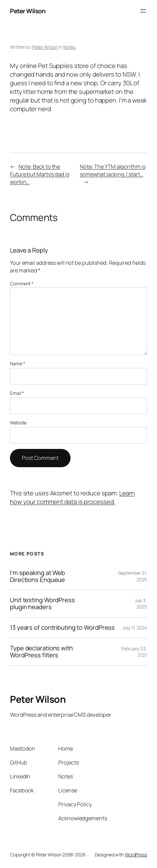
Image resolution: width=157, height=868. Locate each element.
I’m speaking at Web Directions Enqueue (37, 576)
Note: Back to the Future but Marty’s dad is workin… (40, 174)
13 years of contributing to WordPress (62, 628)
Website (18, 423)
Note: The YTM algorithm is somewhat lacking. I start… (112, 170)
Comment (22, 284)
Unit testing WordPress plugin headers (42, 604)
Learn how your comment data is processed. (72, 497)
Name (17, 363)
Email (17, 393)
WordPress (136, 855)
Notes (69, 47)
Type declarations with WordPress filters (41, 652)
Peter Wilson (28, 11)
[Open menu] (143, 11)
